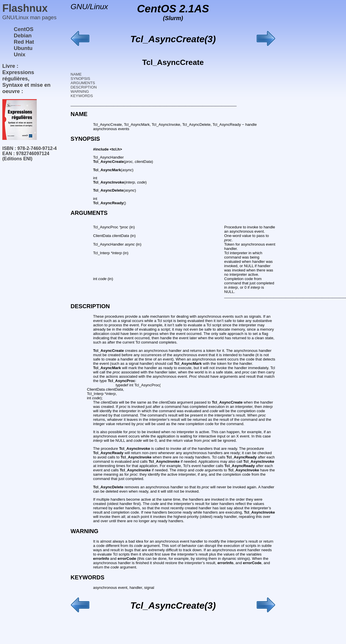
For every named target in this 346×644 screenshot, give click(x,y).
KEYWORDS (82, 96)
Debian (23, 35)
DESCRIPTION (84, 87)
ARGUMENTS (83, 83)
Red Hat (24, 42)
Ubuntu (23, 48)
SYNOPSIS (80, 79)
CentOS (24, 29)
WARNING (80, 91)
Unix (20, 54)
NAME (76, 74)
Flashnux (25, 8)
